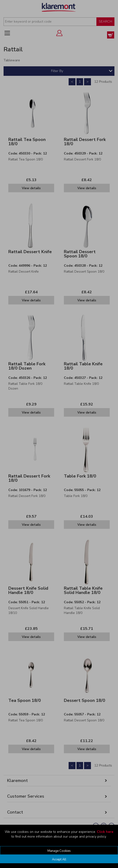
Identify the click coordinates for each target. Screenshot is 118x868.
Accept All (59, 859)
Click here (105, 832)
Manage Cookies (59, 851)
